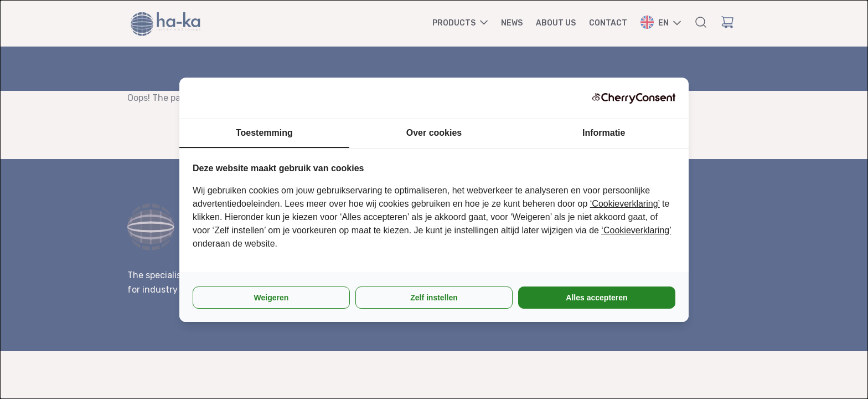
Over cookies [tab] (434, 133)
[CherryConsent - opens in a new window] (634, 98)
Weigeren (272, 298)
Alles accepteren (596, 298)
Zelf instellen (434, 298)
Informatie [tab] (604, 133)
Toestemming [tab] (264, 133)
